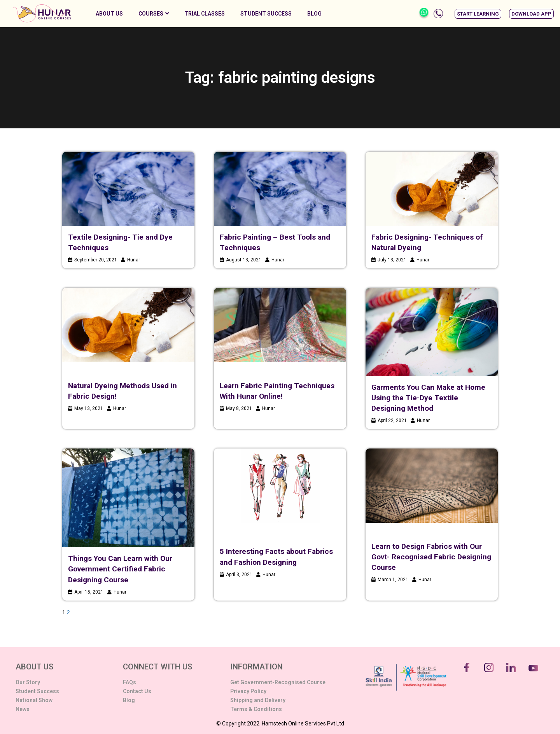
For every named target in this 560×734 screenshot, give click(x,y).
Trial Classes (205, 14)
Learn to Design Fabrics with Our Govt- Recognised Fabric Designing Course (431, 557)
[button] (478, 14)
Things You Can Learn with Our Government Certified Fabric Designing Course (120, 569)
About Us (109, 14)
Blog (314, 14)
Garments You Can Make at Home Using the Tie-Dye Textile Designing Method (428, 398)
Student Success (266, 14)
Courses (154, 14)
